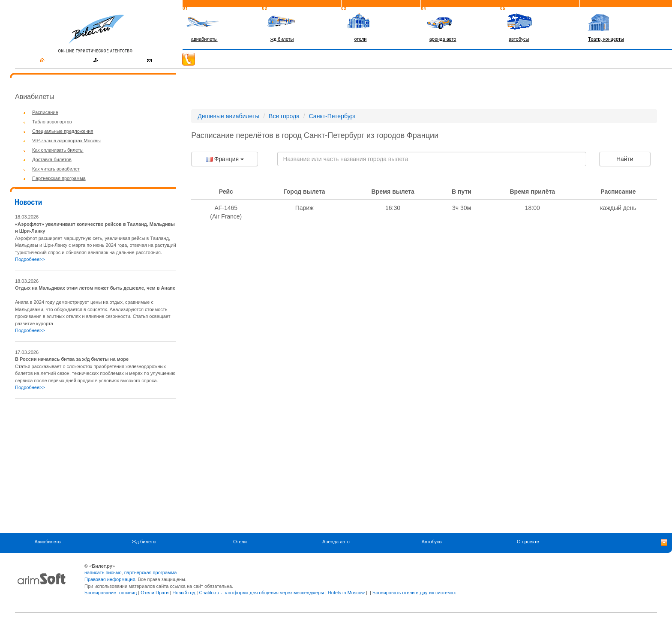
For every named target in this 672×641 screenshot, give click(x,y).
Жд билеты (144, 542)
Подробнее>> (30, 259)
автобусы (519, 39)
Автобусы (432, 542)
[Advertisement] (87, 466)
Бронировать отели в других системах (414, 593)
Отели (240, 542)
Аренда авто (336, 542)
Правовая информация (110, 579)
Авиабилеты (48, 542)
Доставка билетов (52, 159)
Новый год (184, 593)
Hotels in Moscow (346, 593)
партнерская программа (151, 572)
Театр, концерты (606, 39)
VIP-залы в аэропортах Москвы (66, 141)
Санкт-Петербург (333, 116)
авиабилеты (204, 39)
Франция (225, 159)
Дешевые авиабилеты (228, 116)
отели (360, 39)
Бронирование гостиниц (111, 593)
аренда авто (443, 39)
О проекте (528, 542)
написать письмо (103, 572)
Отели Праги (154, 593)
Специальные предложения (63, 131)
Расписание (45, 112)
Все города (284, 116)
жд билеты (282, 39)
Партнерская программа (59, 178)
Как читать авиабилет (56, 169)
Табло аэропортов (52, 122)
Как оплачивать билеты (58, 150)
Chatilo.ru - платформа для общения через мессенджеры (261, 593)
